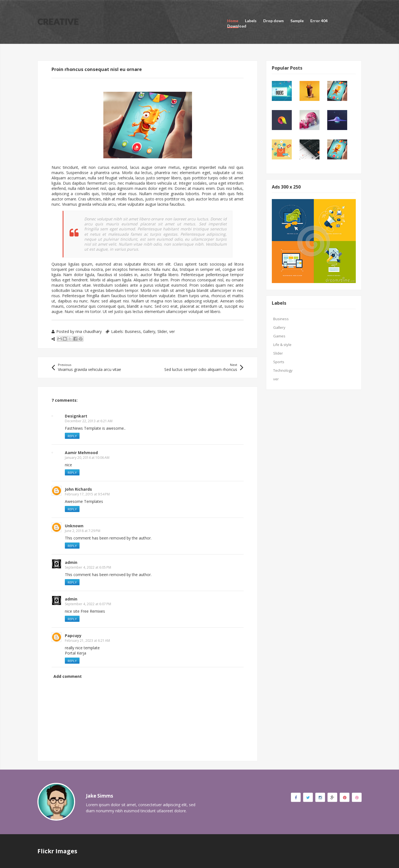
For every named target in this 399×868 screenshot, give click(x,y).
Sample (297, 21)
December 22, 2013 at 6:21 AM (89, 421)
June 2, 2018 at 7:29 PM (83, 531)
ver (172, 331)
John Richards (78, 489)
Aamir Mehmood (81, 453)
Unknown (74, 526)
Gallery (149, 331)
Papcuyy (73, 636)
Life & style (282, 345)
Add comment (68, 676)
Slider (162, 331)
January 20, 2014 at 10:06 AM (87, 458)
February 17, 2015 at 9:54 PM (87, 494)
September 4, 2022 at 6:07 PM (88, 604)
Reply (72, 436)
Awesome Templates (84, 501)
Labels (251, 21)
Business (133, 331)
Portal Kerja (76, 653)
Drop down (273, 21)
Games (279, 336)
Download (237, 26)
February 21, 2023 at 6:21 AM (87, 641)
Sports (279, 362)
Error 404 (319, 21)
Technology (283, 370)
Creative (58, 21)
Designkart (76, 416)
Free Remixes (93, 611)
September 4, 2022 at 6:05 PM (88, 567)
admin (71, 562)
